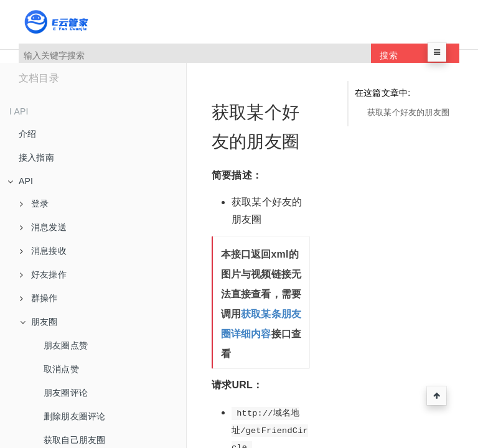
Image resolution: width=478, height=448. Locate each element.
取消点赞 (61, 369)
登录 (34, 203)
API (20, 181)
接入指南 (36, 157)
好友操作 (43, 274)
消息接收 (43, 251)
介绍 (27, 134)
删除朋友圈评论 (74, 416)
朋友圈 (39, 322)
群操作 (39, 298)
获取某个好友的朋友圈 (408, 112)
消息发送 (43, 227)
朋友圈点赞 (66, 345)
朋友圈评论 (66, 393)
